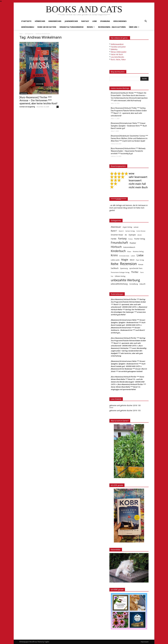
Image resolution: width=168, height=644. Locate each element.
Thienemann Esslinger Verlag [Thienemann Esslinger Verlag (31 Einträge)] (120, 272)
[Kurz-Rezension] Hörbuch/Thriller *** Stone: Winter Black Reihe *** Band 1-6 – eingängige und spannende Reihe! (128, 387)
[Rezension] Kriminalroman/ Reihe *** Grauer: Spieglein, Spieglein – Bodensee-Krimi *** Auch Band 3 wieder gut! (129, 126)
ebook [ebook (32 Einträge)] (139, 235)
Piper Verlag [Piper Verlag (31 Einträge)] (140, 260)
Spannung (105, 21)
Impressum (145, 642)
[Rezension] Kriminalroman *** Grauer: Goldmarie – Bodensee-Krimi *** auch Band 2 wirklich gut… (128, 330)
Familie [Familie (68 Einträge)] (114, 239)
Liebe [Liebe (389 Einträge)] (140, 255)
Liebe (95, 21)
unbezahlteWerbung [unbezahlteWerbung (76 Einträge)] (119, 284)
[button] (146, 21)
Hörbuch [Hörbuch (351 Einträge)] (116, 247)
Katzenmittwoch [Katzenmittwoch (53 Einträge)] (129, 247)
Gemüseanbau (28, 27)
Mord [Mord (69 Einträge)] (132, 260)
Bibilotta (114, 49)
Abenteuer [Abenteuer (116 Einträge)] (116, 227)
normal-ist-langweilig (27, 107)
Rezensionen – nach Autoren (112, 27)
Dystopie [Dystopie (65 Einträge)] (132, 235)
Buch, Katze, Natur (118, 59)
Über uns (134, 27)
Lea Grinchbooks (117, 57)
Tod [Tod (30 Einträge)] (112, 276)
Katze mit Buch (117, 54)
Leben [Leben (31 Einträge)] (133, 256)
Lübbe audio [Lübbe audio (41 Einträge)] (115, 260)
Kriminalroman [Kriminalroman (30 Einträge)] (124, 256)
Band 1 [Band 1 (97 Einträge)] (114, 231)
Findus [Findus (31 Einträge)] (130, 239)
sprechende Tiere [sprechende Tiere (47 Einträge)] (136, 268)
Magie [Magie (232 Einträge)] (125, 260)
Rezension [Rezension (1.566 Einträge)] (128, 264)
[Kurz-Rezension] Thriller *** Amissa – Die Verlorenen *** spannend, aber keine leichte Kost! (38, 100)
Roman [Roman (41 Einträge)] (141, 264)
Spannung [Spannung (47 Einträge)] (124, 268)
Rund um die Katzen (47, 27)
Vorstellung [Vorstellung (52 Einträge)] (134, 284)
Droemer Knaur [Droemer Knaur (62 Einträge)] (117, 235)
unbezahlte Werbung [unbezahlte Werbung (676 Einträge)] (125, 280)
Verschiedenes (120, 21)
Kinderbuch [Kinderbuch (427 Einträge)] (118, 251)
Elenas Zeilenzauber (119, 52)
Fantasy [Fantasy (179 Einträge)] (122, 239)
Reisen (91, 27)
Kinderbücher (55, 21)
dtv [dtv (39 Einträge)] (126, 235)
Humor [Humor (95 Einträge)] (133, 243)
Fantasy (85, 21)
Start (21, 34)
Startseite (26, 21)
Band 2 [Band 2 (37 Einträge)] (121, 231)
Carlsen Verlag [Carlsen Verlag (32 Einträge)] (130, 231)
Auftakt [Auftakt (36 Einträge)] (136, 227)
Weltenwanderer (117, 44)
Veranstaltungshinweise (71, 27)
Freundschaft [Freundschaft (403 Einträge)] (119, 243)
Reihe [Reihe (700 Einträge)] (115, 264)
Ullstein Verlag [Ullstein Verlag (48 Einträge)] (120, 276)
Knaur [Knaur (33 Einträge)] (129, 251)
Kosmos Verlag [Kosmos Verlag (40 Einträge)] (138, 251)
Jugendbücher (71, 21)
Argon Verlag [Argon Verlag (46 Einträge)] (127, 227)
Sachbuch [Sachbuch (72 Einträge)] (115, 268)
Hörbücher (40, 21)
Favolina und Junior (118, 47)
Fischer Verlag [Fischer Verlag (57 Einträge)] (140, 239)
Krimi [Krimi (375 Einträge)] (114, 255)
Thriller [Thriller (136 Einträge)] (135, 272)
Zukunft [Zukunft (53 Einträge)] (142, 284)
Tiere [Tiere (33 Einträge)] (142, 272)
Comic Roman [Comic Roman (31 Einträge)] (141, 231)
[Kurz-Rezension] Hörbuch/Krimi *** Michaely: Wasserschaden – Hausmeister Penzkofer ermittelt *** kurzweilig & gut (128, 151)
